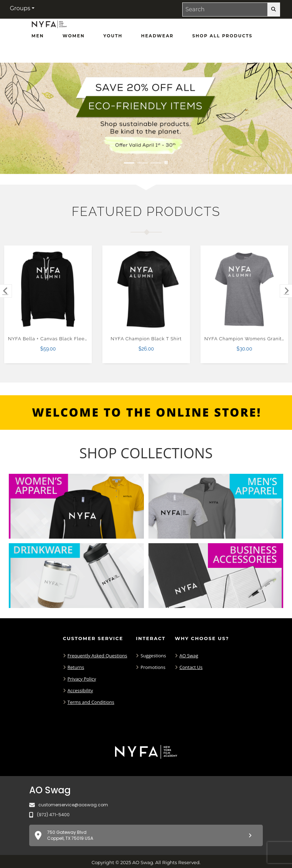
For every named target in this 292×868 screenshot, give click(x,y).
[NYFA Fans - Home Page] (49, 27)
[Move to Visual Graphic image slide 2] (142, 163)
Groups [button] (20, 8)
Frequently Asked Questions (97, 656)
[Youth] (113, 36)
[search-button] (274, 10)
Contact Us (191, 667)
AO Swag (189, 656)
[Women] (74, 36)
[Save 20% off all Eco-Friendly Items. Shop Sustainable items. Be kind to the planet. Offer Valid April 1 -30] (146, 118)
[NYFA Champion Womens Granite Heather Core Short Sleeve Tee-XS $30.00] (245, 290)
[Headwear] (157, 36)
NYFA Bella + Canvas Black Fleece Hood (57, 339)
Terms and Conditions (91, 702)
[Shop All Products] (222, 36)
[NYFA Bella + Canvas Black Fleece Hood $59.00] (48, 290)
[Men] (38, 36)
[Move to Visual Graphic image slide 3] (156, 163)
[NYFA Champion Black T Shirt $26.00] (146, 290)
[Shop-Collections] (146, 453)
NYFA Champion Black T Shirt (146, 339)
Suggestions (153, 656)
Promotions (153, 667)
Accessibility (80, 690)
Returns (76, 667)
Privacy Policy (82, 679)
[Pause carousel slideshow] (166, 163)
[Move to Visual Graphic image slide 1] (129, 163)
